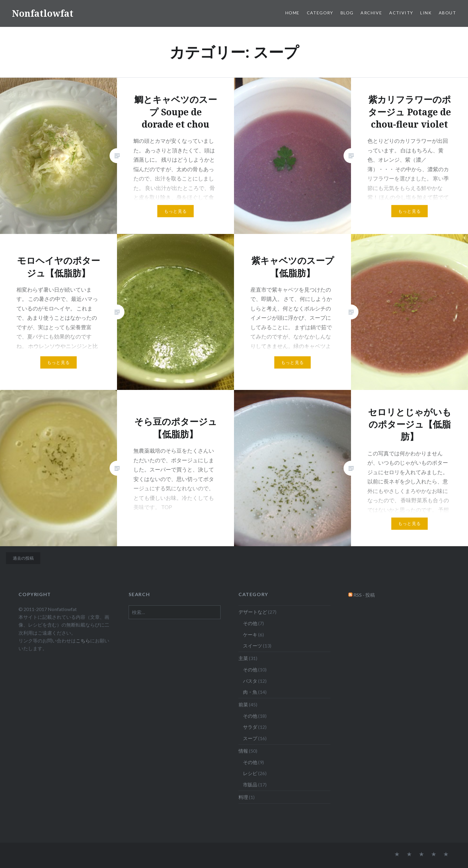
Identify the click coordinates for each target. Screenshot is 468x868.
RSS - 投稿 (364, 595)
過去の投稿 (23, 558)
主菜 (243, 658)
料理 (243, 797)
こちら (83, 640)
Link (426, 13)
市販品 (250, 784)
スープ (250, 738)
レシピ (250, 773)
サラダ (250, 727)
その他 (250, 623)
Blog (347, 13)
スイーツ (253, 646)
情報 (243, 751)
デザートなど (253, 612)
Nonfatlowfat (43, 13)
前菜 (243, 704)
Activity (401, 13)
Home (292, 13)
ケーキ (250, 634)
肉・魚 (250, 692)
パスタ (250, 681)
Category (320, 13)
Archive (371, 13)
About (447, 13)
